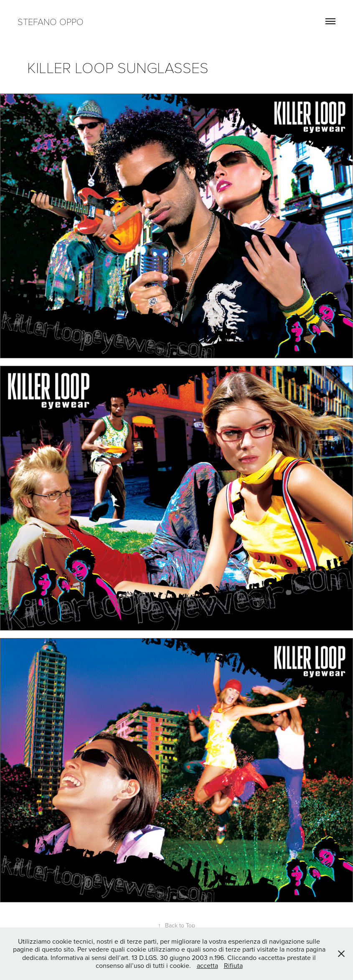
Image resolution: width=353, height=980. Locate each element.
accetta (207, 965)
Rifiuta (233, 965)
